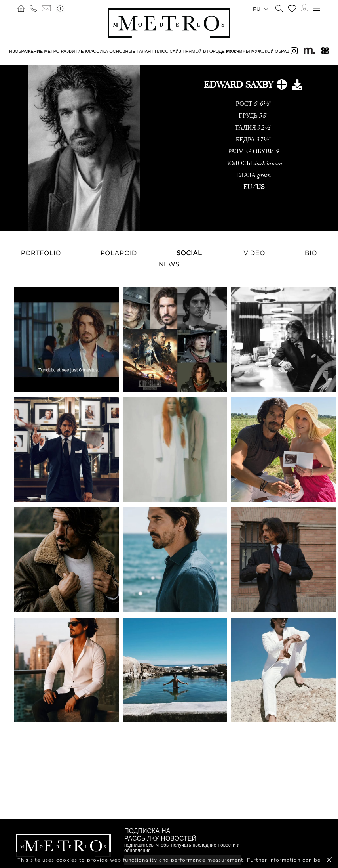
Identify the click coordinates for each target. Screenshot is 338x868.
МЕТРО (52, 51)
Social (189, 253)
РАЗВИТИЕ (72, 51)
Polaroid (119, 253)
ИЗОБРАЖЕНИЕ (26, 51)
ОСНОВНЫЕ (122, 51)
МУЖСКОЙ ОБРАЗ (270, 51)
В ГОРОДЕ (214, 51)
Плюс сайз (168, 51)
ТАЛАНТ (145, 51)
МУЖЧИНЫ (238, 51)
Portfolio (41, 253)
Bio (311, 253)
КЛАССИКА (97, 51)
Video (254, 253)
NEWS (169, 264)
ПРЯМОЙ (192, 51)
